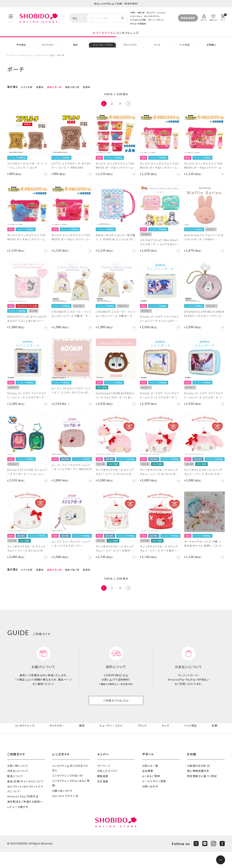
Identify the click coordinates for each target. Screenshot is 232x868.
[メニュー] (11, 18)
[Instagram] (214, 860)
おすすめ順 (27, 94)
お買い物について (18, 782)
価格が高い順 (72, 94)
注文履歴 (103, 797)
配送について (15, 792)
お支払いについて (18, 787)
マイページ (104, 782)
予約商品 (21, 50)
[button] (128, 111)
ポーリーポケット (156, 20)
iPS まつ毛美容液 (139, 24)
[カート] (223, 17)
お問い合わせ (150, 803)
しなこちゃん (137, 16)
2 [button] (112, 111)
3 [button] (120, 111)
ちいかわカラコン (153, 16)
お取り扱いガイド (62, 807)
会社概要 (148, 787)
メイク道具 (50, 63)
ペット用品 (184, 50)
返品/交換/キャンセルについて (25, 797)
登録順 (86, 94)
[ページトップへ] (221, 860)
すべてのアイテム (75, 37)
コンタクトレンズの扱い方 (68, 792)
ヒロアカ (151, 12)
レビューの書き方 (18, 823)
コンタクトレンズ (156, 37)
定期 (215, 740)
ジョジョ (162, 12)
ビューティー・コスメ (32, 63)
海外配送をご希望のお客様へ (25, 818)
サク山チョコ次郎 (139, 20)
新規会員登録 (188, 18)
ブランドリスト (130, 50)
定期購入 (211, 50)
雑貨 (75, 50)
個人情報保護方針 (198, 787)
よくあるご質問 (151, 792)
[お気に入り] (213, 17)
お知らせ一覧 (150, 782)
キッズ (157, 50)
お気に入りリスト (107, 787)
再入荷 (141, 12)
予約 (133, 12)
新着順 (40, 94)
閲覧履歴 (103, 792)
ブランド (143, 740)
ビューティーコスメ (102, 50)
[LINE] (205, 860)
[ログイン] (204, 17)
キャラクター (48, 50)
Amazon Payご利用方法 (23, 813)
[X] (196, 860)
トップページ (13, 63)
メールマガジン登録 (154, 797)
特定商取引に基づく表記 (202, 792)
